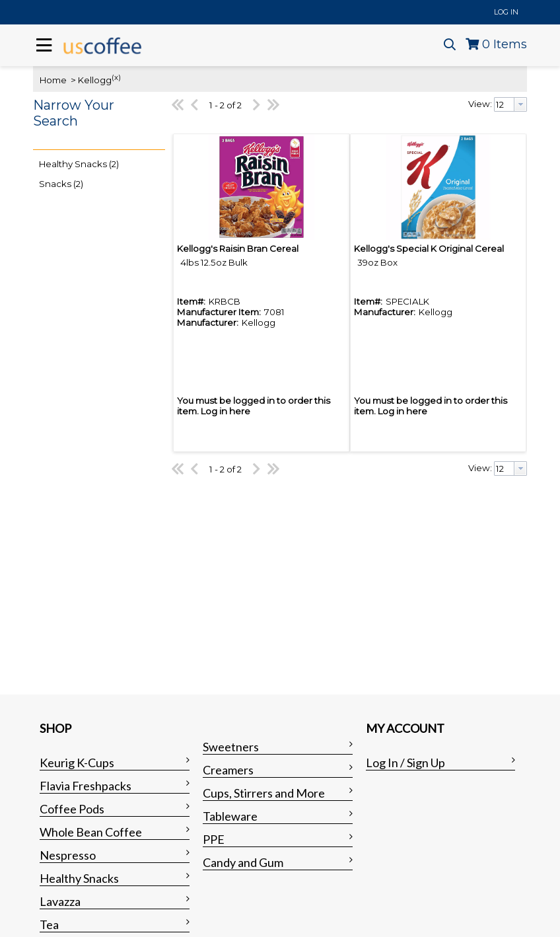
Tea (49, 924)
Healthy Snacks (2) (79, 164)
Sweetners (231, 747)
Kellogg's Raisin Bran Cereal (238, 248)
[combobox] (510, 104)
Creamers (228, 770)
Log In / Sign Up (405, 763)
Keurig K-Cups (77, 763)
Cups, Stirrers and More (264, 793)
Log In (506, 12)
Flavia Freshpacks (86, 786)
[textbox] (504, 104)
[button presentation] (520, 104)
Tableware (230, 816)
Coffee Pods (72, 809)
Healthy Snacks (79, 878)
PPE (214, 839)
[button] (96, 122)
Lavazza (60, 901)
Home (53, 80)
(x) (116, 77)
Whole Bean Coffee (91, 832)
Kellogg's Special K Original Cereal (429, 248)
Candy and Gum (243, 862)
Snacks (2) (61, 184)
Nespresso (68, 855)
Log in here (226, 411)
